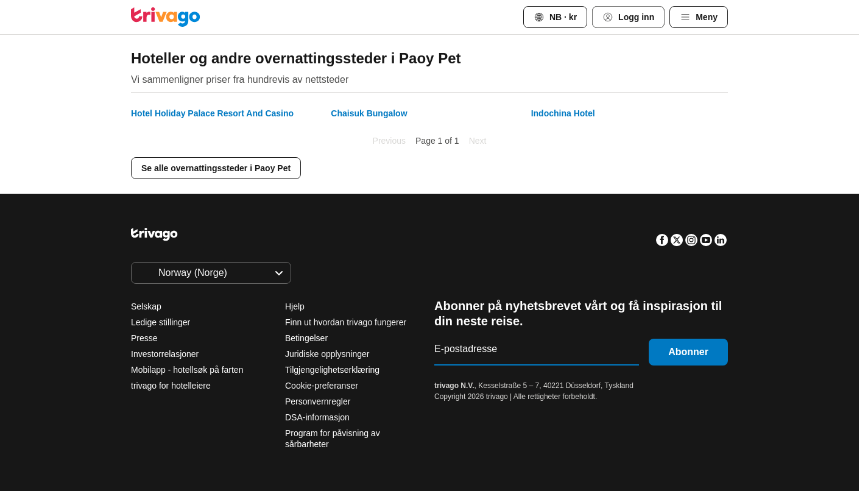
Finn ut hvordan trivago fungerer (346, 322)
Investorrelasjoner (165, 354)
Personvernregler (318, 401)
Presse (144, 338)
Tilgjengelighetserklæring (332, 370)
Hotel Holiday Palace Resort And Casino (212, 113)
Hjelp (295, 306)
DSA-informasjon (317, 417)
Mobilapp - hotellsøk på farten (187, 370)
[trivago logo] (166, 17)
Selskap (146, 306)
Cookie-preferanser (323, 386)
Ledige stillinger (161, 322)
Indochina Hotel (563, 113)
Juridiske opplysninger (327, 354)
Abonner (688, 352)
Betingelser (306, 338)
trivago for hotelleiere (171, 386)
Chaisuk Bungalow (369, 113)
